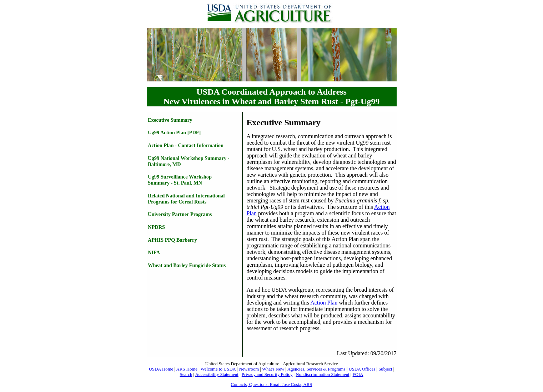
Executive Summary (170, 120)
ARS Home (187, 369)
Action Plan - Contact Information (186, 145)
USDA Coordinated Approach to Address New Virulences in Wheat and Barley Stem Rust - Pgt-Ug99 (272, 97)
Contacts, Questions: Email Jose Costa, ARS (272, 385)
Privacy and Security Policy (267, 375)
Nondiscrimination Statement (322, 375)
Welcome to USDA (218, 369)
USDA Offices (362, 369)
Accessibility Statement (217, 375)
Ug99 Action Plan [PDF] (174, 132)
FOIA (358, 375)
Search (186, 375)
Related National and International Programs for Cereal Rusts (186, 199)
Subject (385, 369)
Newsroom (249, 369)
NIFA (154, 252)
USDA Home (161, 369)
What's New (273, 369)
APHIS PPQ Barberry (172, 240)
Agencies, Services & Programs (316, 369)
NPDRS (156, 227)
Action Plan (324, 303)
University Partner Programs (180, 214)
